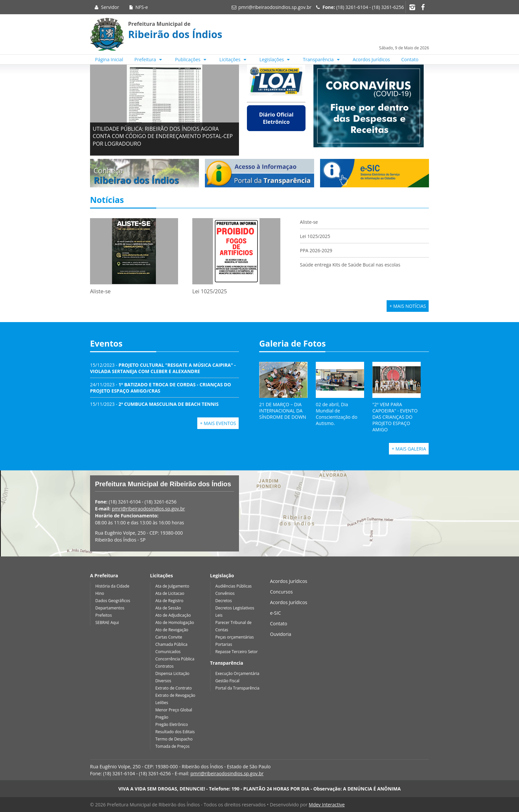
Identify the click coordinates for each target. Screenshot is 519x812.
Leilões (162, 703)
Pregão (162, 717)
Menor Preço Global (174, 710)
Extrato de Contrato (173, 688)
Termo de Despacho (174, 739)
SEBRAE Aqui (107, 622)
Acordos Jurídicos (372, 59)
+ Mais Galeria (409, 449)
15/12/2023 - (163, 368)
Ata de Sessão (168, 608)
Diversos (163, 681)
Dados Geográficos (113, 601)
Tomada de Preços (172, 746)
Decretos (224, 601)
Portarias (224, 644)
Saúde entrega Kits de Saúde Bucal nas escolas (350, 265)
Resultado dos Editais (175, 732)
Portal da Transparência (237, 688)
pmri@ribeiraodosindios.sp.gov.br (275, 7)
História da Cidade (112, 586)
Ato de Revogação (172, 630)
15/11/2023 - (154, 404)
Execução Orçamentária (237, 673)
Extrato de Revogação (175, 695)
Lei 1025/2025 (315, 236)
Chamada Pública (171, 644)
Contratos (164, 666)
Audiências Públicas (234, 586)
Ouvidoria (281, 634)
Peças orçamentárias (235, 637)
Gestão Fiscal (228, 681)
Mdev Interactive (327, 805)
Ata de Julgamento (172, 586)
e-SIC (276, 613)
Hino (100, 593)
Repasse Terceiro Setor (237, 652)
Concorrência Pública (175, 659)
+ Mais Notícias (408, 306)
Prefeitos (104, 615)
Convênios (225, 593)
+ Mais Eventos (218, 423)
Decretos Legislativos (235, 608)
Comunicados (168, 652)
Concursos (282, 592)
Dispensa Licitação (172, 673)
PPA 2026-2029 (316, 250)
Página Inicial (109, 59)
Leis (219, 615)
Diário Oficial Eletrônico (276, 118)
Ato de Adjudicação (173, 615)
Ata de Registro (169, 601)
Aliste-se (309, 222)
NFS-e (138, 7)
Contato (410, 59)
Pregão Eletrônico (172, 724)
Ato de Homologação (175, 622)
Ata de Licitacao (170, 593)
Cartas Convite (169, 637)
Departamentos (110, 608)
